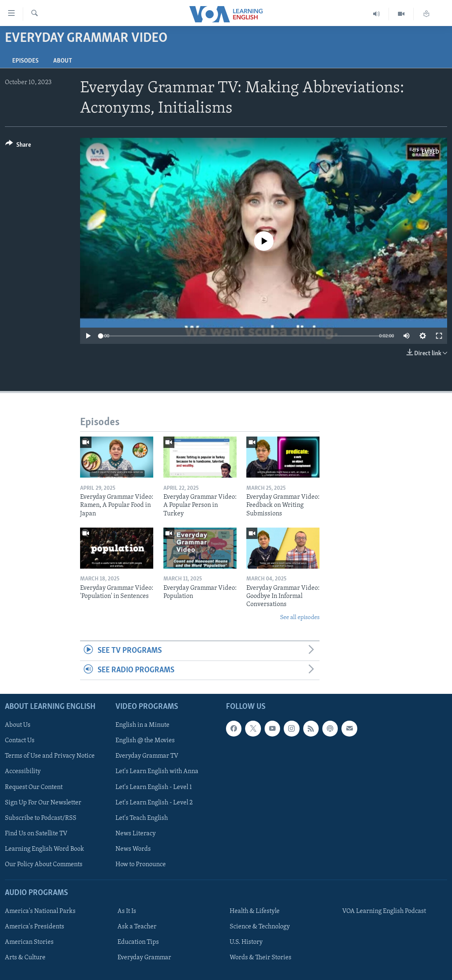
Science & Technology (260, 927)
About (63, 61)
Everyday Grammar (144, 958)
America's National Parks (40, 911)
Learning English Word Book (45, 849)
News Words (133, 849)
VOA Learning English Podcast (384, 911)
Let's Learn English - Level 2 (154, 803)
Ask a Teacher (137, 927)
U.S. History (246, 942)
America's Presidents (35, 927)
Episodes (25, 61)
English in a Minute (142, 725)
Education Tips (138, 942)
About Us (18, 725)
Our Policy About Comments (44, 865)
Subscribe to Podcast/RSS (41, 818)
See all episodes (300, 618)
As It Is (127, 911)
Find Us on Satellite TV (36, 834)
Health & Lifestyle (255, 911)
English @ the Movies (145, 741)
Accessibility (23, 771)
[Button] (18, 146)
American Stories (29, 942)
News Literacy (136, 834)
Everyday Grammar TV (147, 756)
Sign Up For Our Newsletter (43, 803)
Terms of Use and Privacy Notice (50, 756)
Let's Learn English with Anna (157, 771)
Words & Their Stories (261, 958)
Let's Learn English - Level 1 (154, 787)
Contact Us (20, 741)
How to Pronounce (141, 865)
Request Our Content (34, 787)
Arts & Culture (25, 958)
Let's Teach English (142, 818)
